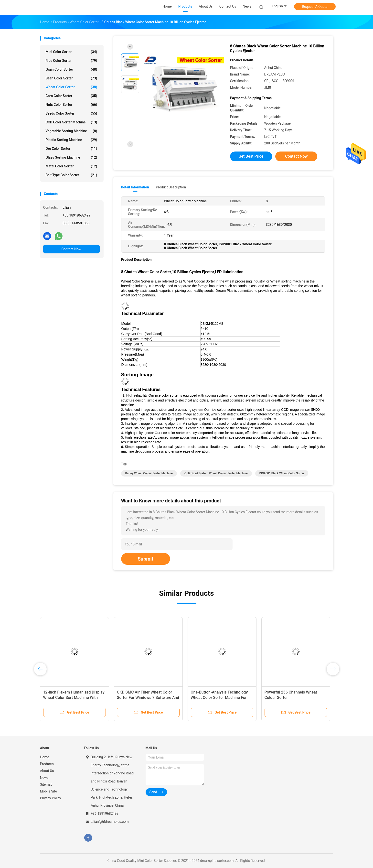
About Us (47, 771)
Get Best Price (251, 156)
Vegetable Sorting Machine (71, 131)
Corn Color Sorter (71, 96)
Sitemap (46, 784)
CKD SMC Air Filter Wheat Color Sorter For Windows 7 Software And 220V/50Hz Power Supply (148, 698)
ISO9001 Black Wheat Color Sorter (282, 473)
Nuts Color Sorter (71, 105)
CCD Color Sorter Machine (71, 122)
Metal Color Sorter (71, 166)
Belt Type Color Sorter (71, 175)
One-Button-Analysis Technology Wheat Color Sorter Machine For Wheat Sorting (219, 698)
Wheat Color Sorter (71, 87)
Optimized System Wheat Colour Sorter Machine (216, 473)
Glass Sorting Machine (71, 157)
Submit (146, 559)
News (44, 778)
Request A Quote (315, 7)
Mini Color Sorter (71, 52)
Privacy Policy (51, 798)
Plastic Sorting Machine (71, 140)
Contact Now (71, 249)
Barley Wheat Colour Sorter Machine (149, 473)
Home (45, 757)
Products (47, 764)
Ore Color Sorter (71, 149)
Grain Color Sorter (71, 69)
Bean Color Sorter (71, 78)
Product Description (171, 187)
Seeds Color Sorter (71, 113)
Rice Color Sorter (71, 61)
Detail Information (135, 187)
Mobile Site (49, 791)
